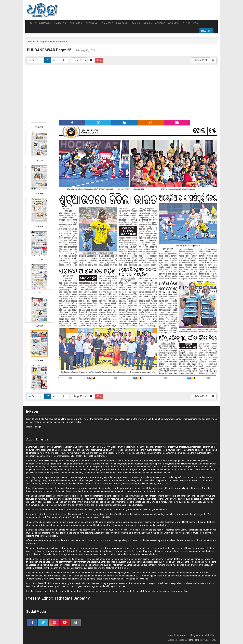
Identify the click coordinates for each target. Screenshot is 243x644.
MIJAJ (148, 23)
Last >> (63, 60)
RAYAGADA (122, 23)
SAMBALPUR (60, 23)
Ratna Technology (196, 640)
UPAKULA (135, 23)
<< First (32, 60)
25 (48, 60)
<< (41, 60)
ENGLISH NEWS (190, 23)
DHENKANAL (92, 23)
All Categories (43, 41)
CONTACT (160, 23)
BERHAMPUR (76, 23)
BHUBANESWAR (43, 23)
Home (31, 41)
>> (54, 60)
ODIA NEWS (174, 23)
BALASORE (107, 23)
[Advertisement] (122, 92)
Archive (206, 31)
